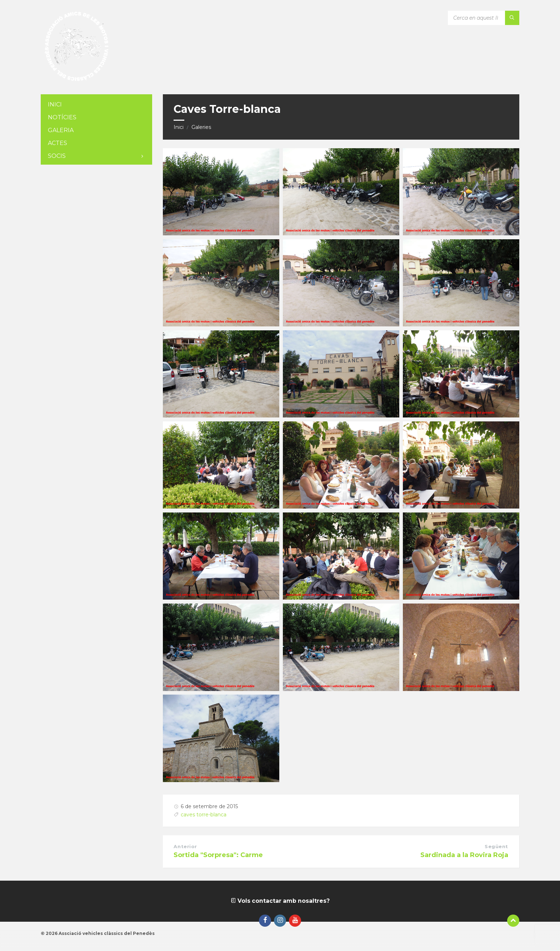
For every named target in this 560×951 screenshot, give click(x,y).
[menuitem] (96, 105)
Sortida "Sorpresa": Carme (218, 855)
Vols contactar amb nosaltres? (280, 901)
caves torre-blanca (204, 815)
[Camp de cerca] (484, 18)
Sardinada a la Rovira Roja (464, 855)
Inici (179, 127)
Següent (496, 846)
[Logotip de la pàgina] (76, 80)
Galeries (201, 127)
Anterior (185, 846)
